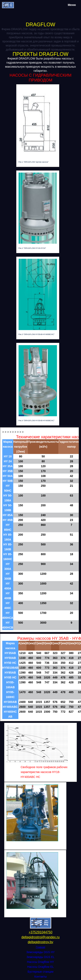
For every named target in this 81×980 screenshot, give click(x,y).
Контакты (40, 977)
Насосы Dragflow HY (40, 962)
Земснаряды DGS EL (40, 957)
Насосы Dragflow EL (40, 967)
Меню (72, 5)
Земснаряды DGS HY (40, 952)
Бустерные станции (40, 972)
